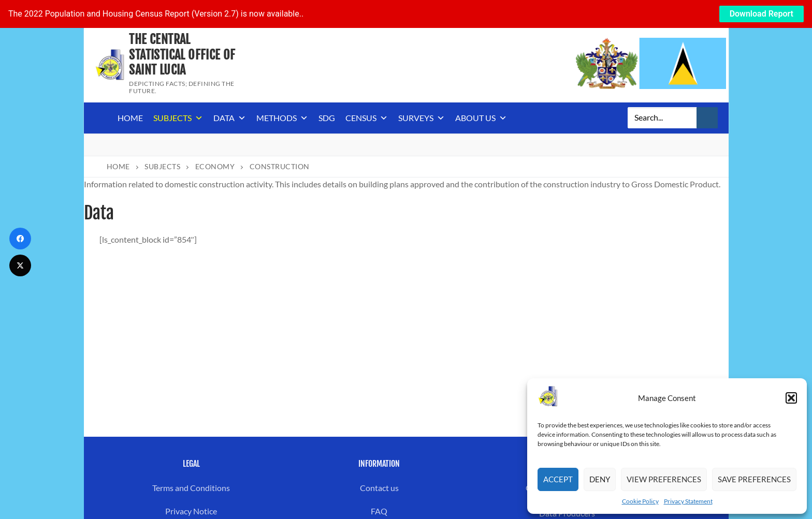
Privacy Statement (688, 501)
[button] (791, 398)
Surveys (422, 118)
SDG (327, 118)
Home (130, 118)
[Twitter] (20, 265)
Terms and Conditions (191, 488)
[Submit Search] (707, 118)
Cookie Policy (640, 501)
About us (481, 118)
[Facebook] (20, 239)
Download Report (762, 14)
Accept (558, 479)
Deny (600, 479)
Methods (282, 118)
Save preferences (754, 479)
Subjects (178, 118)
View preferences (664, 479)
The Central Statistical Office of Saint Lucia (182, 55)
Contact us (379, 488)
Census (367, 118)
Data (230, 118)
